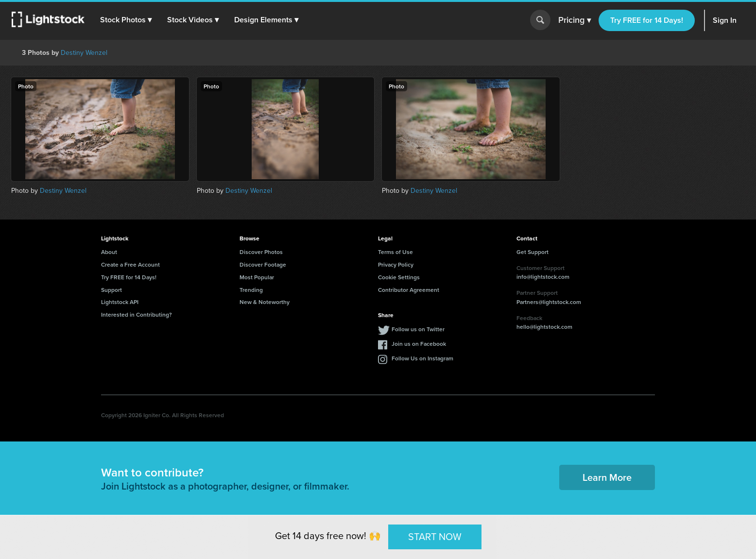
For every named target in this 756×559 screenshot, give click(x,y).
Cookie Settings (399, 277)
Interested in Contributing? (137, 314)
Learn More (607, 477)
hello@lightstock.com (544, 327)
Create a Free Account (130, 264)
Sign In (725, 20)
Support (112, 290)
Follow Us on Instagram (422, 358)
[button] (126, 20)
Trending (251, 290)
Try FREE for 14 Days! (647, 20)
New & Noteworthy (265, 302)
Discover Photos (261, 252)
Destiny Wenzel (84, 53)
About (109, 252)
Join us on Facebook (419, 344)
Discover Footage (263, 264)
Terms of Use (395, 252)
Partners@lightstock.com (549, 302)
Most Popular (257, 277)
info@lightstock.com (543, 277)
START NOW (435, 537)
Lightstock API (120, 302)
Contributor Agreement (409, 290)
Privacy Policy (396, 264)
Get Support (533, 252)
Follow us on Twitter (418, 329)
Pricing (575, 20)
